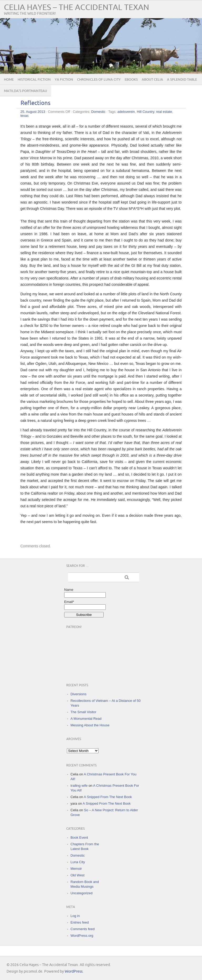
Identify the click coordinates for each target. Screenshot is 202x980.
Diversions (79, 694)
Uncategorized (82, 893)
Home (9, 80)
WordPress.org (82, 936)
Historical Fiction (34, 80)
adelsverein (126, 112)
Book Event (79, 837)
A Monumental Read (86, 719)
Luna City (78, 862)
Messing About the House (90, 725)
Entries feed (80, 922)
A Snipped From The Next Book (108, 797)
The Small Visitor (83, 712)
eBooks (131, 80)
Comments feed (83, 929)
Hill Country (145, 112)
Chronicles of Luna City (99, 80)
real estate (164, 112)
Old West (77, 875)
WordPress (74, 971)
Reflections (36, 103)
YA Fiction (64, 80)
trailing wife (79, 786)
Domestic (98, 112)
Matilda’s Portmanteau (26, 91)
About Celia (152, 80)
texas (25, 116)
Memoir (76, 869)
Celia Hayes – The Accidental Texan (77, 8)
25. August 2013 (33, 112)
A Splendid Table (182, 80)
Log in (75, 916)
